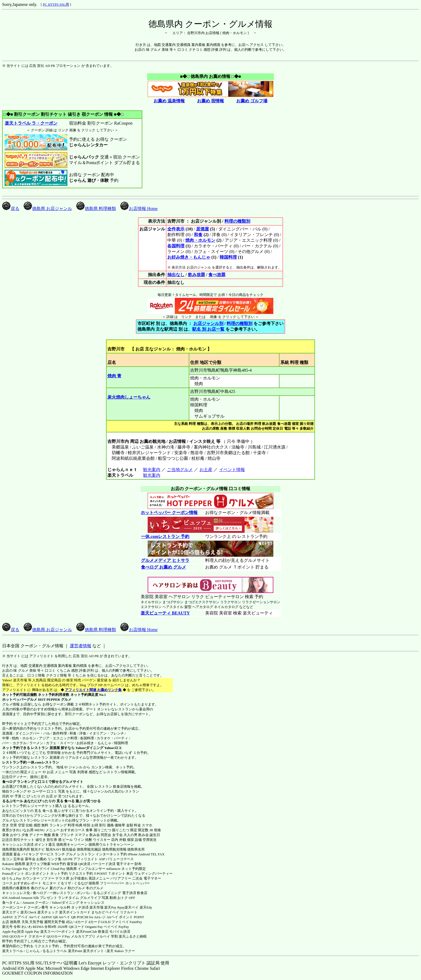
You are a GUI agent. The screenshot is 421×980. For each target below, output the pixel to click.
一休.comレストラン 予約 (165, 536)
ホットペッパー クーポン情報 (169, 513)
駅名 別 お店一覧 (208, 329)
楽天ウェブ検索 (38, 864)
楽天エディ (11, 912)
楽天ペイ (132, 907)
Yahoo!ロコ (113, 748)
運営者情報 (81, 646)
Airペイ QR (67, 917)
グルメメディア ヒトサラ (165, 560)
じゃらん (33, 951)
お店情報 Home (139, 209)
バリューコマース (120, 859)
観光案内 (152, 470)
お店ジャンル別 (208, 323)
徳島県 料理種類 (96, 209)
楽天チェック (48, 912)
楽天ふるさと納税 (133, 936)
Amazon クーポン (36, 903)
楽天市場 (96, 907)
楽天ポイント (93, 951)
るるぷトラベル (55, 951)
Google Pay (20, 869)
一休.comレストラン (43, 762)
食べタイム (11, 903)
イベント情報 (232, 470)
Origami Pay (94, 927)
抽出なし (176, 275)
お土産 (206, 470)
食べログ (9, 782)
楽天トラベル (13, 951)
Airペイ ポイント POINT (125, 917)
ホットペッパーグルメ (20, 699)
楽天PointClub (87, 932)
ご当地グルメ (180, 470)
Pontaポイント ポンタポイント (26, 874)
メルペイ (103, 936)
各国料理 (176, 246)
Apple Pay (32, 932)
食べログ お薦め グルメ (163, 567)
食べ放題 (217, 275)
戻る (11, 209)
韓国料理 (228, 257)
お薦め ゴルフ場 (252, 101)
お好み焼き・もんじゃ (189, 257)
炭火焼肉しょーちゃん (129, 397)
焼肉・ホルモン (200, 240)
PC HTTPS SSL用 (56, 4)
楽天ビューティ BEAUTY (165, 613)
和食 (198, 235)
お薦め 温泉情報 (169, 101)
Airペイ (35, 917)
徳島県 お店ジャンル (48, 209)
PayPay (124, 927)
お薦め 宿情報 (210, 101)
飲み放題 (197, 275)
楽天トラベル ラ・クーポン (31, 123)
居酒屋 (202, 229)
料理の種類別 (237, 221)
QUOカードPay (58, 936)
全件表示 (176, 229)
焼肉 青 (114, 376)
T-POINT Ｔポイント (110, 874)
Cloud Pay (58, 869)
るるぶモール (13, 801)
